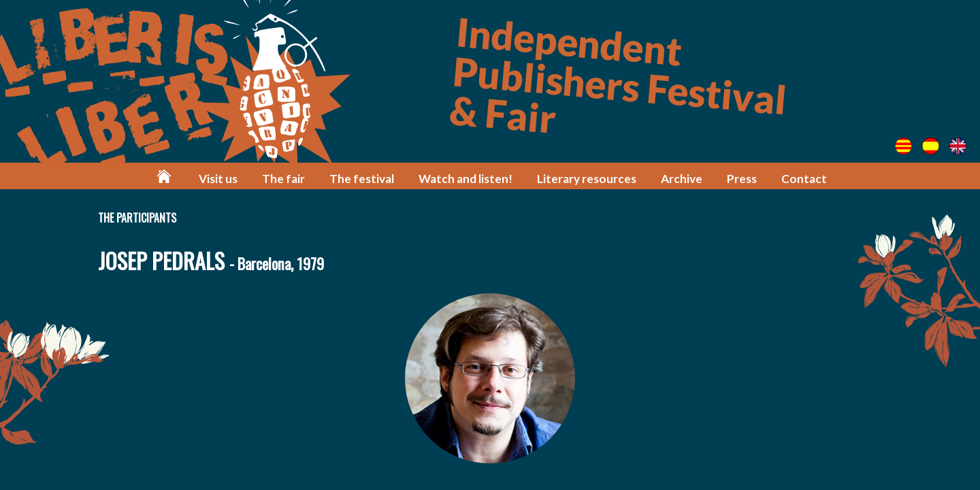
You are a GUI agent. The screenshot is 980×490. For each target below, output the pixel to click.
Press (742, 179)
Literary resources (587, 179)
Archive (682, 179)
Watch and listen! (465, 179)
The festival (362, 179)
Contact (804, 179)
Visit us (218, 179)
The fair (283, 179)
